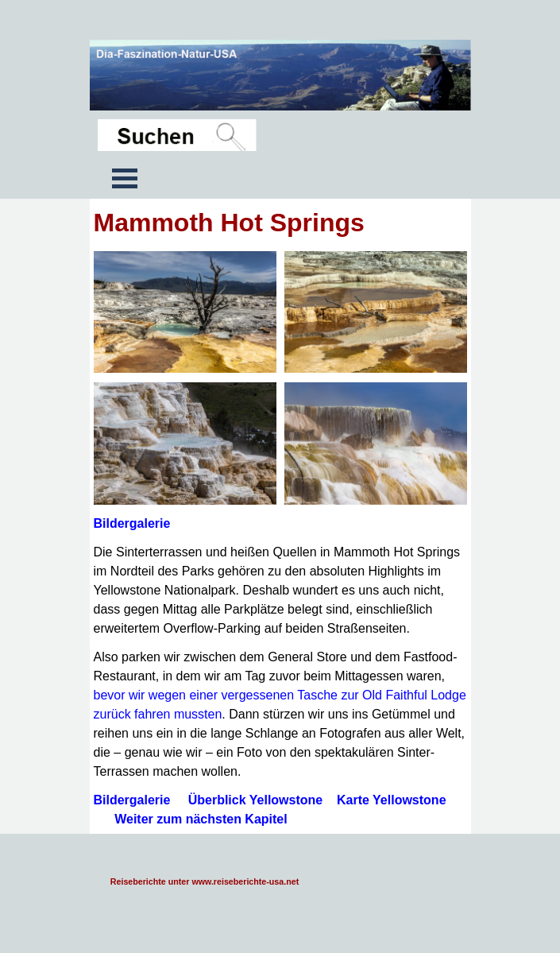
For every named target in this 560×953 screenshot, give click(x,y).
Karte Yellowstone (392, 800)
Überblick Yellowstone (256, 800)
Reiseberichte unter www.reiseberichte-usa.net (205, 881)
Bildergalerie (132, 523)
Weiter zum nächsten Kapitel (201, 819)
